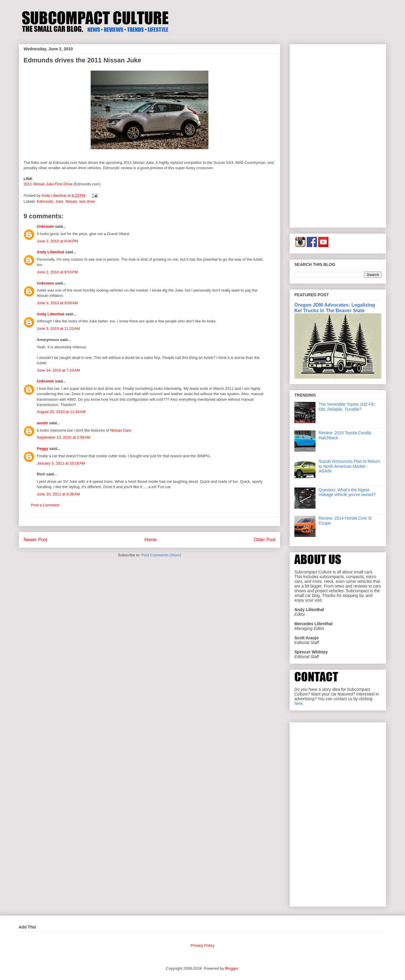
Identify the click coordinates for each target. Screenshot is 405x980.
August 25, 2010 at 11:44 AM (61, 412)
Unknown (45, 226)
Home (151, 540)
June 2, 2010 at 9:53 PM (57, 272)
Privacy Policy (203, 945)
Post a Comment (45, 505)
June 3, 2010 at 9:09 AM (57, 303)
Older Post (265, 540)
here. (299, 703)
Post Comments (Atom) (161, 555)
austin (42, 423)
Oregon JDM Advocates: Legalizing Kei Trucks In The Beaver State (335, 308)
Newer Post (35, 540)
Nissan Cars (121, 430)
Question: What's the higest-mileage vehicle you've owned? (347, 492)
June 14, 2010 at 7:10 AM (58, 370)
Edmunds (45, 201)
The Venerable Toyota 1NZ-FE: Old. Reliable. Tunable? (347, 407)
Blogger (232, 968)
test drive (87, 201)
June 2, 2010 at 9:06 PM (57, 241)
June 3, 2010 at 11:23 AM (58, 328)
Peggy (43, 449)
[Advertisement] (338, 135)
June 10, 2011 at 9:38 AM (58, 494)
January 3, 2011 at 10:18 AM (61, 463)
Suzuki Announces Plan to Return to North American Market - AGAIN (350, 466)
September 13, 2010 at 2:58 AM (64, 437)
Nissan (71, 201)
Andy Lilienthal (50, 252)
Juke (59, 201)
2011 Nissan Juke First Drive (48, 184)
